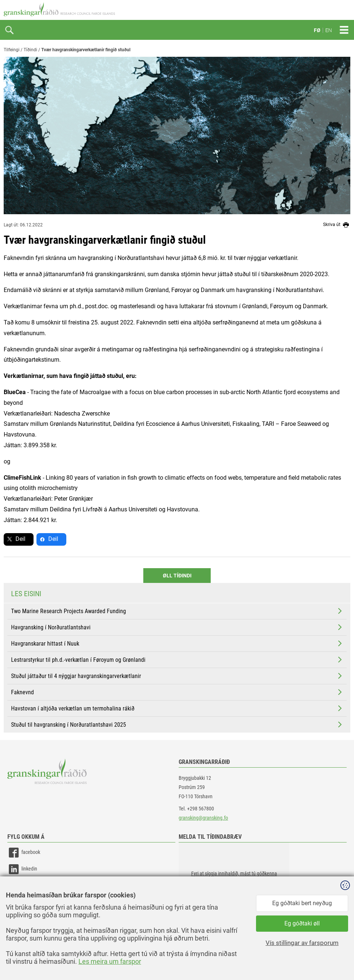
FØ (317, 30)
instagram (25, 886)
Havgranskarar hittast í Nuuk (177, 643)
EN (329, 30)
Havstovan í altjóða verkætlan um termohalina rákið (177, 708)
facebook (24, 853)
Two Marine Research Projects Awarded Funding (177, 611)
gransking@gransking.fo (203, 818)
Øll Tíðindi (177, 576)
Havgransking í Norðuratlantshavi (177, 627)
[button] (234, 879)
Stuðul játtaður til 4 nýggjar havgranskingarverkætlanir (177, 676)
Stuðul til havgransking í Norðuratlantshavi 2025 (177, 724)
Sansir (345, 959)
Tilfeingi (12, 50)
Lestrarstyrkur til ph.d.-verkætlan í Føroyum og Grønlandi (177, 660)
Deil (20, 539)
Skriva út (337, 225)
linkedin (22, 869)
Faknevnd (177, 692)
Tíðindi (30, 50)
